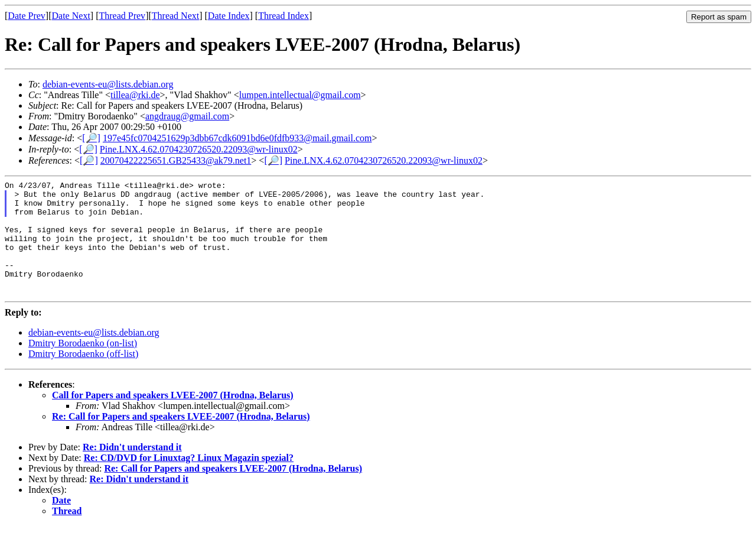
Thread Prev (122, 16)
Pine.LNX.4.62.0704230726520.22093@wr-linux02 (199, 149)
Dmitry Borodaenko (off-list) (83, 377)
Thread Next (175, 16)
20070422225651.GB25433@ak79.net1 (176, 160)
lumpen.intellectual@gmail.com (300, 95)
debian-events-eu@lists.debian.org (108, 84)
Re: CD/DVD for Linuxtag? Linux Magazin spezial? (189, 481)
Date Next (71, 16)
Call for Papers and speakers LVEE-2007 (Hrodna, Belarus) (173, 418)
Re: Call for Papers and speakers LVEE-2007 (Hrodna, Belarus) (181, 439)
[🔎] (91, 138)
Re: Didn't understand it (132, 470)
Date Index (229, 16)
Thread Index (283, 16)
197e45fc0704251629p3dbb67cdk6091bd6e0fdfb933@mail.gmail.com (237, 138)
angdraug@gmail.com (187, 116)
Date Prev (27, 16)
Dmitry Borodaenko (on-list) (83, 366)
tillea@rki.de (135, 95)
